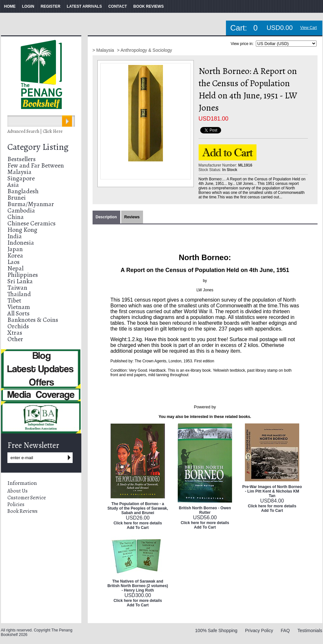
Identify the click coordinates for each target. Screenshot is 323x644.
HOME (10, 6)
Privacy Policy (259, 630)
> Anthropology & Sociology (145, 50)
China (16, 217)
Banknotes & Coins (33, 320)
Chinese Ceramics (31, 223)
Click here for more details (138, 523)
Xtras (15, 333)
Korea (15, 255)
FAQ (285, 630)
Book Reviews (22, 511)
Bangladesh (23, 191)
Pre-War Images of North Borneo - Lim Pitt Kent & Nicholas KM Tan (272, 491)
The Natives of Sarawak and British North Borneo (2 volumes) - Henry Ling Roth (138, 586)
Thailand (19, 294)
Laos (13, 262)
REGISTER (51, 6)
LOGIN (28, 6)
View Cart (309, 28)
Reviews (132, 217)
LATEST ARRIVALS (84, 6)
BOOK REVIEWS (149, 6)
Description (106, 217)
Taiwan (17, 288)
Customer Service (27, 498)
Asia (13, 185)
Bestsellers (22, 159)
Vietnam (19, 307)
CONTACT (118, 6)
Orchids (18, 326)
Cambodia (21, 210)
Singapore (21, 178)
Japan (15, 249)
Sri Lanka (20, 281)
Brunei (17, 198)
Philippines (23, 275)
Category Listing (38, 147)
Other (15, 339)
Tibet (14, 300)
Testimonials (310, 630)
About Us (18, 491)
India (15, 236)
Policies (16, 504)
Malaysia (19, 172)
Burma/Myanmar (31, 204)
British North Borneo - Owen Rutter (205, 510)
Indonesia (21, 243)
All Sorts (18, 313)
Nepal (15, 268)
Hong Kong (22, 230)
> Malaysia (104, 50)
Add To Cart (138, 528)
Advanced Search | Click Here (35, 131)
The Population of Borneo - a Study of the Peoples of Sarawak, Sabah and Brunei (138, 508)
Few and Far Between (36, 165)
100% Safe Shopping (216, 630)
